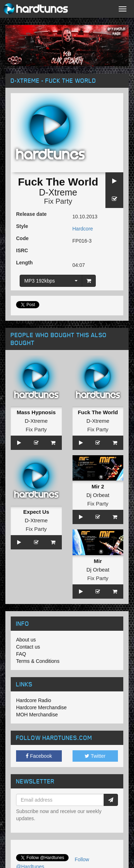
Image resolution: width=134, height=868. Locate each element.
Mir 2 (98, 486)
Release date (31, 214)
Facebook (39, 756)
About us (26, 640)
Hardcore (83, 229)
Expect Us (36, 512)
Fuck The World (98, 412)
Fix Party (58, 201)
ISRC (22, 250)
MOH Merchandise (37, 715)
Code (22, 238)
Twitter (95, 756)
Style (22, 226)
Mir (98, 561)
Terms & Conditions (38, 661)
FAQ (21, 654)
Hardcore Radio (34, 700)
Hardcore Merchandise (41, 707)
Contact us (28, 647)
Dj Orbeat (98, 495)
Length (24, 263)
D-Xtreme (58, 192)
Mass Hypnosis (36, 412)
